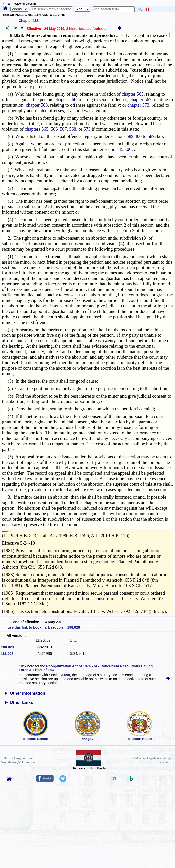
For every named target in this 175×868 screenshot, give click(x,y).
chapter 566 (65, 100)
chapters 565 (36, 129)
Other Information (27, 693)
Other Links (21, 702)
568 (73, 129)
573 (87, 129)
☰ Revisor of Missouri (21, 4)
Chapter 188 (29, 21)
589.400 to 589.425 (145, 136)
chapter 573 (138, 105)
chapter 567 (141, 100)
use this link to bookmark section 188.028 (44, 627)
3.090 (66, 675)
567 (63, 129)
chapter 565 (133, 94)
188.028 (8, 647)
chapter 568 (37, 105)
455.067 (126, 149)
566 (54, 129)
